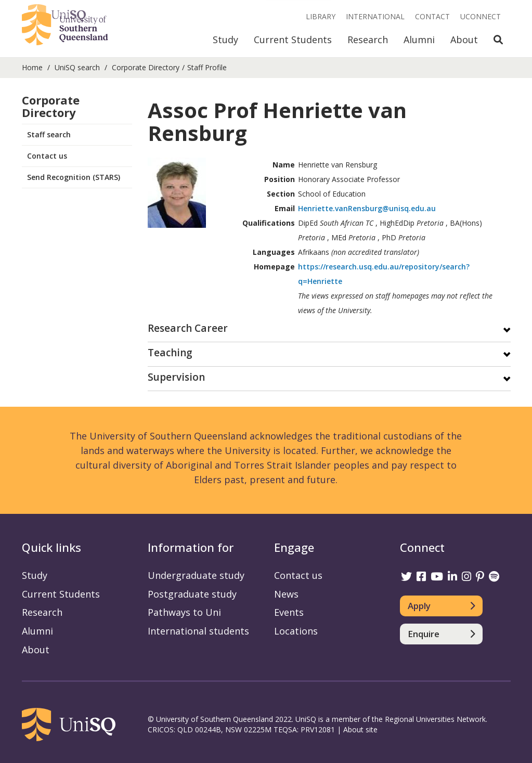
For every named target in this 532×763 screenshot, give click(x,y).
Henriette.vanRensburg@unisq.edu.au (367, 208)
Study (225, 40)
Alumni (419, 40)
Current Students (293, 40)
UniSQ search (77, 67)
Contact (432, 16)
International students (198, 631)
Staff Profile (207, 67)
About (464, 40)
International (375, 16)
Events (289, 612)
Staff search (49, 134)
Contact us (47, 156)
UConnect (481, 16)
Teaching (170, 353)
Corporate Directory (146, 67)
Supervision (176, 378)
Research (368, 40)
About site (360, 729)
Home (32, 67)
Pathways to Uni (184, 612)
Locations (296, 631)
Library (321, 16)
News (286, 594)
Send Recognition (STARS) (74, 177)
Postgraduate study (192, 594)
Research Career (188, 329)
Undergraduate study (196, 575)
